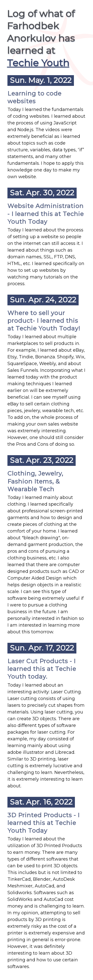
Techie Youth (38, 63)
